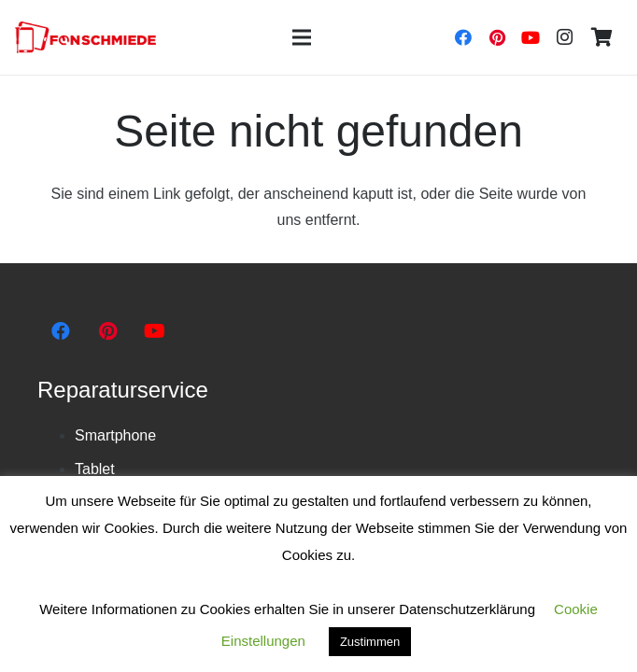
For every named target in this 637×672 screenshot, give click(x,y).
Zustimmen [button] (370, 642)
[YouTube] (531, 37)
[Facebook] (463, 37)
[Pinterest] (497, 37)
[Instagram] (564, 37)
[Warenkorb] (602, 37)
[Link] (85, 38)
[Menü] (302, 37)
